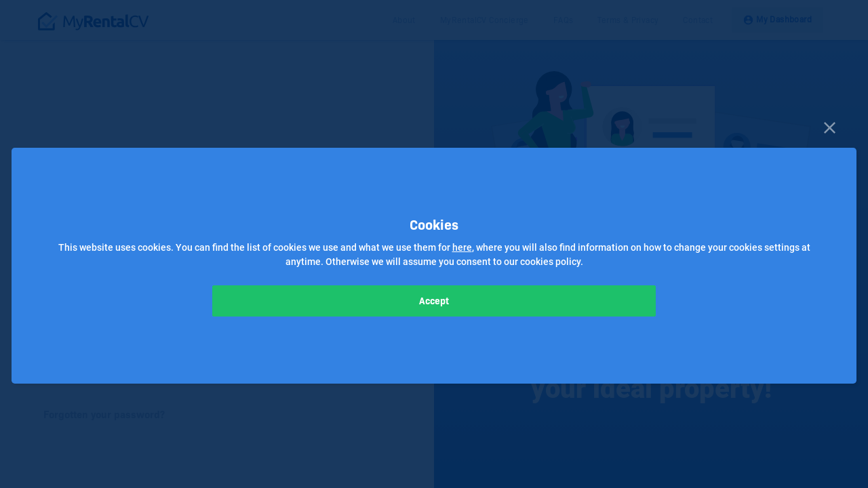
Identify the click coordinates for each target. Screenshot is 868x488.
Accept (434, 301)
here (462, 247)
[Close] (830, 126)
